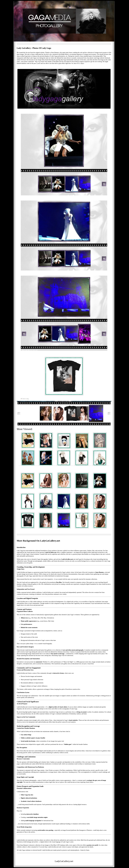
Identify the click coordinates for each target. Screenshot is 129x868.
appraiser (79, 54)
